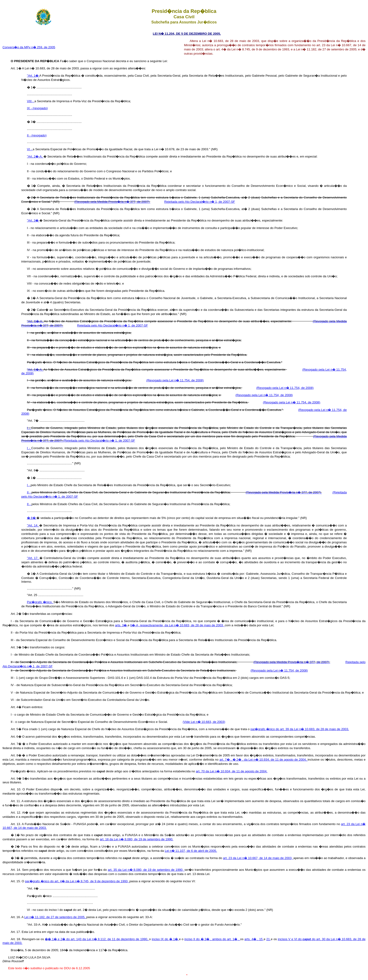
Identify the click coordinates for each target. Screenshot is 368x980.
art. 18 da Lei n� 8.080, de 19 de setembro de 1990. (136, 839)
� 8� (32, 518)
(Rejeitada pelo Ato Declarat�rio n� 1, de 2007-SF (99, 441)
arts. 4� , (252, 939)
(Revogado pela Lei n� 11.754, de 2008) (175, 380)
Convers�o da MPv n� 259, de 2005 (29, 47)
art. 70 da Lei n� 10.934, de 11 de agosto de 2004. (232, 771)
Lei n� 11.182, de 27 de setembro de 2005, (55, 917)
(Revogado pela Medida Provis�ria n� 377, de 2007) (112, 202)
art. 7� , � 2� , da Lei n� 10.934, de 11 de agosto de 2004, (264, 760)
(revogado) (40, 108)
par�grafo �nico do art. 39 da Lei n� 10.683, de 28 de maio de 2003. (300, 729)
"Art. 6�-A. (36, 321)
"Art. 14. (33, 525)
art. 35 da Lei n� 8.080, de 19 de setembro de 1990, (146, 870)
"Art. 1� (33, 76)
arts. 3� (121, 625)
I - (29, 428)
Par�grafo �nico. (40, 602)
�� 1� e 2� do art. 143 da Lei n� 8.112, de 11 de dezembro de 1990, (97, 939)
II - (29, 135)
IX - (30, 108)
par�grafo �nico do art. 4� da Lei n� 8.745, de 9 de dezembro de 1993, (77, 881)
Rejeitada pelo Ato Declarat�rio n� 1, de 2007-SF (200, 202)
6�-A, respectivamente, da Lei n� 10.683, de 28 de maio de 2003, (177, 625)
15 (261, 939)
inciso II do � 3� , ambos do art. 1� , (212, 939)
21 (269, 939)
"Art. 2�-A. (35, 156)
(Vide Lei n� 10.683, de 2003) (204, 722)
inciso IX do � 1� (165, 939)
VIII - (31, 101)
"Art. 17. (33, 558)
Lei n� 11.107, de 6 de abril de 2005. (191, 851)
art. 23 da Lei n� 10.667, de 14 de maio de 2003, (258, 858)
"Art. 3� (33, 220)
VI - (30, 149)
